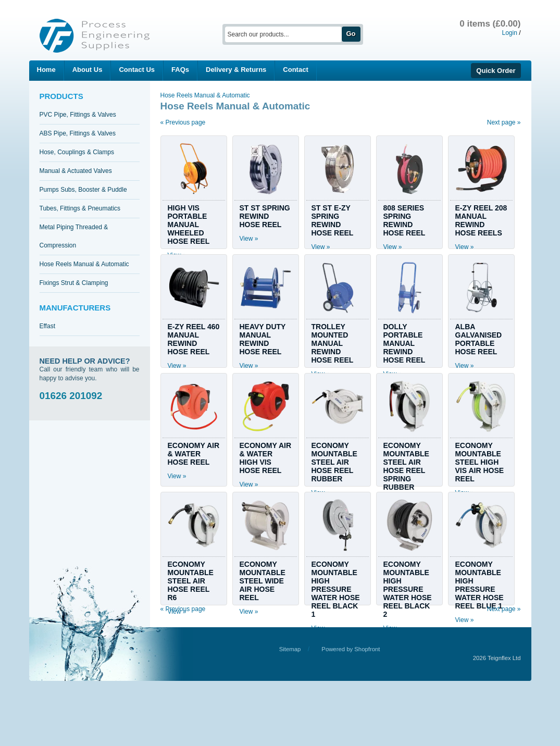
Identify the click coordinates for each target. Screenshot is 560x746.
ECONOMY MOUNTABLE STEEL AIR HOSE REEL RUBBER (334, 462)
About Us (88, 70)
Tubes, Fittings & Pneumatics (80, 208)
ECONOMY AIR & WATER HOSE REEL (194, 454)
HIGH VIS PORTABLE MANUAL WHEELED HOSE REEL (189, 225)
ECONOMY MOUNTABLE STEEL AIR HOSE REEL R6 (191, 581)
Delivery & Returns (236, 70)
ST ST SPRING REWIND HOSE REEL (265, 216)
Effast (47, 326)
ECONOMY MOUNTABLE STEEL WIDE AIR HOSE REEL (263, 581)
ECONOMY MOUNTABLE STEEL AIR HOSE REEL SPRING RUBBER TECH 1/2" (406, 470)
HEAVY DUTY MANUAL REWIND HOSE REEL (263, 339)
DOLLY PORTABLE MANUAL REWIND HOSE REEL (405, 343)
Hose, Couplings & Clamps (77, 152)
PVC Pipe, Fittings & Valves (78, 115)
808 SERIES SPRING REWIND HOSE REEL (405, 220)
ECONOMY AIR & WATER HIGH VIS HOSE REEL (266, 458)
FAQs (180, 70)
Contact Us (137, 70)
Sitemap (290, 649)
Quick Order (496, 71)
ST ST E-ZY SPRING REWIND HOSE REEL (333, 220)
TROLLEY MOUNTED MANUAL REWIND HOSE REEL (333, 343)
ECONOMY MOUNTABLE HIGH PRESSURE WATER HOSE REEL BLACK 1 (336, 589)
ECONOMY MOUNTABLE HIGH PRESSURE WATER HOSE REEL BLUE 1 (480, 585)
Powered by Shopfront (351, 649)
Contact (295, 70)
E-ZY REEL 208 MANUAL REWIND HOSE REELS (481, 220)
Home (46, 70)
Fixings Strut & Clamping (74, 283)
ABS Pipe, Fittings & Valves (78, 133)
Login (509, 33)
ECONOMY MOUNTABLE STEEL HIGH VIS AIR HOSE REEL (480, 462)
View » (249, 239)
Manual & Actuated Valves (76, 171)
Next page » (504, 122)
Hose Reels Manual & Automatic (84, 264)
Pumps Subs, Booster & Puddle (83, 190)
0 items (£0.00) (490, 24)
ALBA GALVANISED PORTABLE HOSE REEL (479, 339)
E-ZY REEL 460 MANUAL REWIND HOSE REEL (194, 339)
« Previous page (183, 122)
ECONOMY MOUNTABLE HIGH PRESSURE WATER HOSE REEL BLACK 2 (408, 589)
